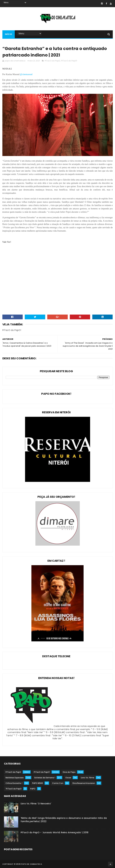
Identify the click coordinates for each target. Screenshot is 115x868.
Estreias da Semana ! (45, 778)
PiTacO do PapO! (69, 61)
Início (9, 34)
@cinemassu (26, 74)
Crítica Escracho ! (14, 783)
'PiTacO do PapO (14, 789)
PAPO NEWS (38, 783)
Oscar (68, 778)
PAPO (33, 789)
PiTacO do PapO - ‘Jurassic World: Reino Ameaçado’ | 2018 (54, 832)
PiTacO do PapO (52, 61)
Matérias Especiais (15, 778)
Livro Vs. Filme (88, 778)
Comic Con (58, 783)
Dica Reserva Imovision (84, 783)
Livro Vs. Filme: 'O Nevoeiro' (36, 804)
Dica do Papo (69, 772)
